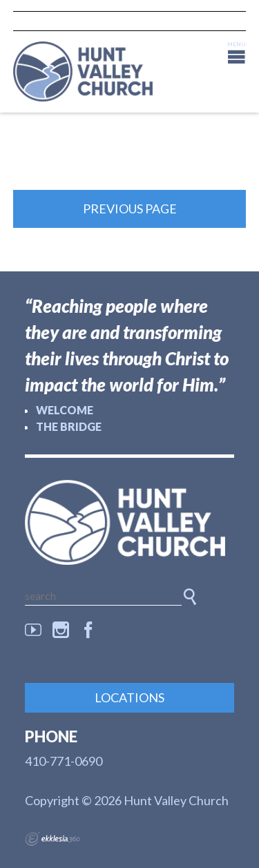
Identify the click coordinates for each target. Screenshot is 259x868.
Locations (129, 697)
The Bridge (69, 426)
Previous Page (130, 209)
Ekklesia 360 (52, 839)
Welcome (65, 410)
